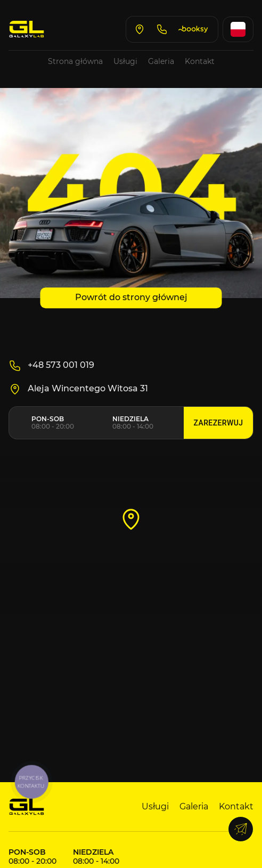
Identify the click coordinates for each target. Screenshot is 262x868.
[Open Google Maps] (140, 29)
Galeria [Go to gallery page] (161, 61)
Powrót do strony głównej (131, 297)
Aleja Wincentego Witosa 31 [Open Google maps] (78, 389)
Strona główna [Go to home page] (75, 61)
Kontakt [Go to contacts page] (200, 61)
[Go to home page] (27, 29)
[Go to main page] (27, 807)
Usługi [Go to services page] (125, 61)
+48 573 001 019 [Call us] (51, 366)
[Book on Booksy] (194, 29)
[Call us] (162, 29)
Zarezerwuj (218, 423)
